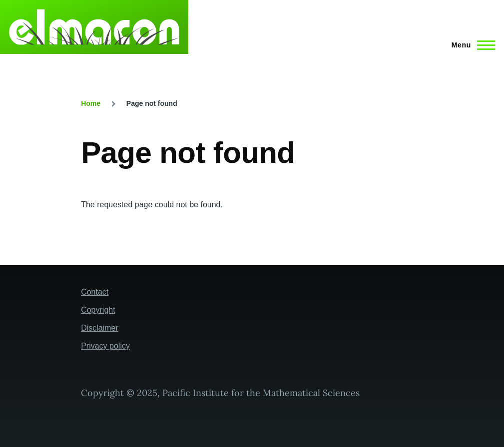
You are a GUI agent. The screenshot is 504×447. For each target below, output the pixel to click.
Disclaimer (100, 328)
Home (91, 103)
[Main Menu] (470, 45)
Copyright (98, 310)
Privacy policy (105, 346)
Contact (95, 292)
